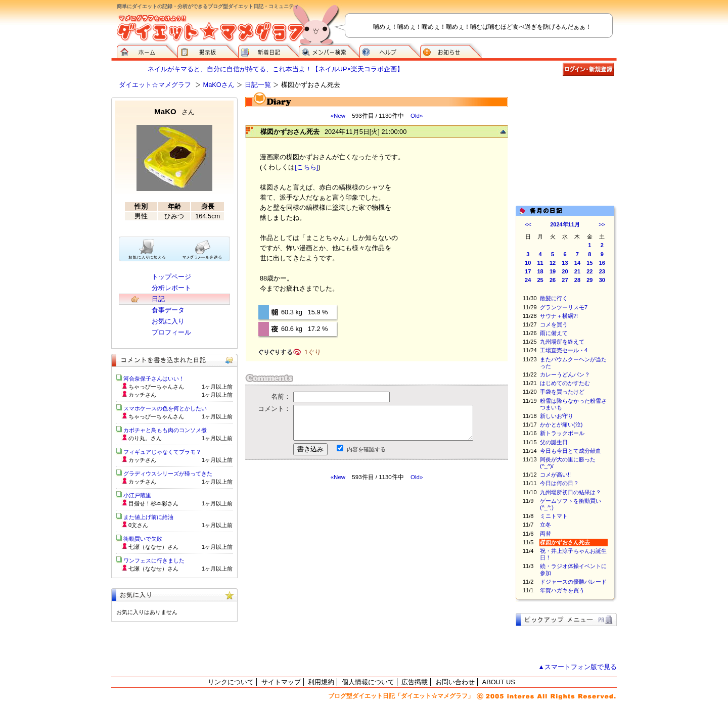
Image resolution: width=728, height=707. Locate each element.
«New (338, 116)
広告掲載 (415, 682)
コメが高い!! (555, 475)
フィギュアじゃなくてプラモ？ (162, 452)
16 (602, 263)
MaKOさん (219, 85)
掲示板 (208, 51)
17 (528, 271)
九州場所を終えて (562, 342)
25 (540, 280)
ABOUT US (499, 682)
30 (602, 280)
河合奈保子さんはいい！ (154, 379)
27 (565, 280)
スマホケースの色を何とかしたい (165, 408)
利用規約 (321, 682)
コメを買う (554, 324)
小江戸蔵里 (137, 495)
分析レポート (171, 288)
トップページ (171, 277)
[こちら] (306, 167)
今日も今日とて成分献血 (571, 451)
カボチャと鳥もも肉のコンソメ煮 (165, 430)
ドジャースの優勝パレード (573, 582)
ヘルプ (390, 51)
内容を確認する (366, 449)
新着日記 (268, 51)
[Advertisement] (340, 572)
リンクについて (231, 682)
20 (565, 271)
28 (577, 280)
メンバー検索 (329, 51)
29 (589, 280)
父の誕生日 (554, 442)
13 (565, 263)
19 (553, 271)
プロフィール (171, 332)
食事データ (168, 310)
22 (589, 271)
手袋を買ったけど (562, 392)
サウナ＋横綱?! (559, 316)
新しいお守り (557, 416)
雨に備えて (554, 333)
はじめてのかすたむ (565, 383)
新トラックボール (562, 433)
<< (528, 224)
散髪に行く (554, 298)
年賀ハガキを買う (562, 590)
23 (602, 271)
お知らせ (451, 51)
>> (602, 224)
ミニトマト (554, 516)
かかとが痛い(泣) (561, 425)
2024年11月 (565, 224)
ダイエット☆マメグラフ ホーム (147, 51)
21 (577, 271)
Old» (417, 116)
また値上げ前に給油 (148, 517)
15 (589, 263)
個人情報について (368, 682)
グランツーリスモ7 (564, 307)
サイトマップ (281, 682)
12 (553, 263)
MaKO (174, 111)
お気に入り (168, 321)
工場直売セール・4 (564, 350)
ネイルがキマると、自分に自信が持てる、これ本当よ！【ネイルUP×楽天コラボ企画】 (276, 69)
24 (528, 280)
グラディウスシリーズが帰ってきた (168, 474)
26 (553, 280)
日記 (158, 299)
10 (528, 263)
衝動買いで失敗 (143, 539)
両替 (545, 534)
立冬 (545, 525)
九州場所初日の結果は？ (571, 492)
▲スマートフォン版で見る (577, 667)
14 (577, 263)
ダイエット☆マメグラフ (155, 85)
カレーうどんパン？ (565, 374)
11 (540, 263)
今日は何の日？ (559, 483)
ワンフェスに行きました (154, 560)
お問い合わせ (455, 682)
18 (540, 271)
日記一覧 (258, 85)
